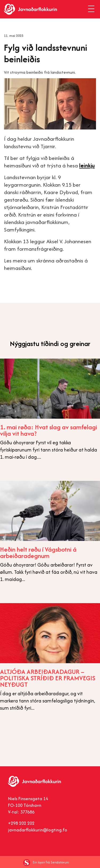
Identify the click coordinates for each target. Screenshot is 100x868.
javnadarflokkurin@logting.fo (38, 830)
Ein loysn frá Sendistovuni (46, 862)
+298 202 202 (21, 823)
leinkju (87, 165)
